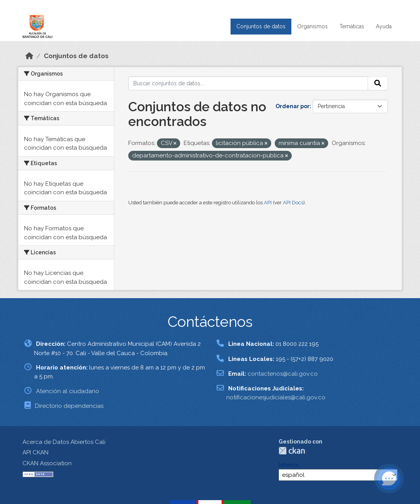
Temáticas (352, 26)
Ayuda (384, 26)
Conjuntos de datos (261, 26)
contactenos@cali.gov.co (283, 374)
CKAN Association (47, 463)
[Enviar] (378, 83)
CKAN (292, 451)
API (268, 203)
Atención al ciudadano (68, 391)
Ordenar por (293, 106)
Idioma (288, 465)
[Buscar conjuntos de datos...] (248, 83)
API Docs (293, 203)
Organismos (312, 26)
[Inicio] (29, 56)
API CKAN (35, 452)
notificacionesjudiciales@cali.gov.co (276, 397)
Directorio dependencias (69, 406)
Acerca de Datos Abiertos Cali (64, 442)
